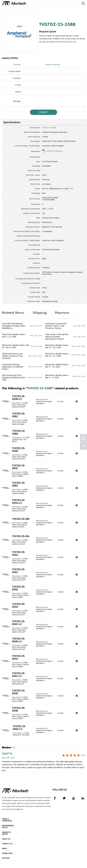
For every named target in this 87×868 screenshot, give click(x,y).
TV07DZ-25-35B (21, 519)
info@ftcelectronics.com (66, 42)
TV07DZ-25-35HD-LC (19, 640)
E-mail (18, 85)
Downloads (7, 853)
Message (17, 101)
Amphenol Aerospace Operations (55, 132)
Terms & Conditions (7, 820)
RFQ (77, 401)
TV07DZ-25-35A (21, 536)
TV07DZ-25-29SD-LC (19, 728)
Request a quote (7, 833)
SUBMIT (43, 112)
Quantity (17, 65)
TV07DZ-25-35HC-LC (19, 623)
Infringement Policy (8, 827)
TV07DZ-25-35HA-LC (19, 502)
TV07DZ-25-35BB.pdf (54, 151)
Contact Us (7, 844)
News (4, 849)
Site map (6, 858)
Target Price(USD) (53, 65)
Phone (18, 92)
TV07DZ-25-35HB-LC (19, 398)
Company (17, 78)
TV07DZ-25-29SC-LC (19, 675)
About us (6, 839)
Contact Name (15, 71)
